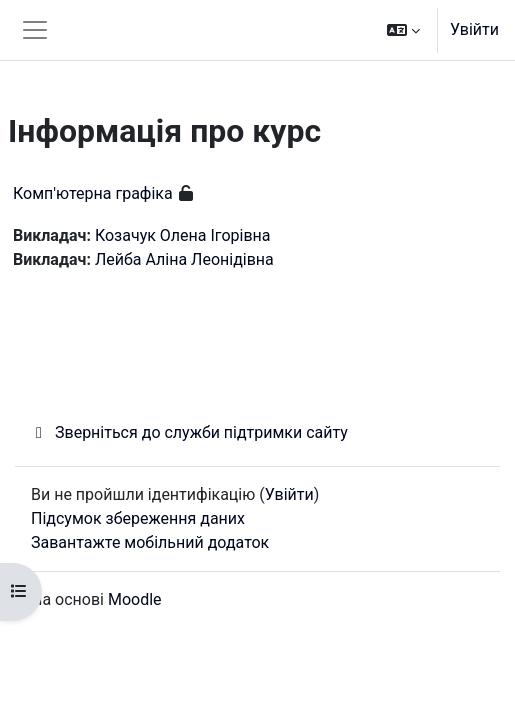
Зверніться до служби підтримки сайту (189, 432)
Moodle (135, 599)
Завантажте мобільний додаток (150, 542)
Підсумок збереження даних (138, 518)
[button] (403, 30)
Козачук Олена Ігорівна (183, 235)
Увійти (474, 29)
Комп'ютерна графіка (93, 193)
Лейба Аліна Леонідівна (184, 259)
